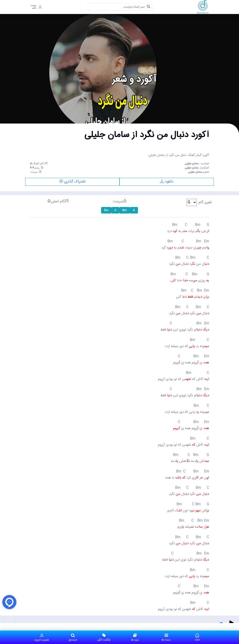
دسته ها (166, 637)
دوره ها (135, 637)
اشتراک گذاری (72, 182)
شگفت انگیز (104, 637)
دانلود (167, 182)
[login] (40, 8)
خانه (197, 637)
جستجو (73, 637)
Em (106, 210)
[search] (149, 7)
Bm (125, 210)
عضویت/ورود (42, 637)
